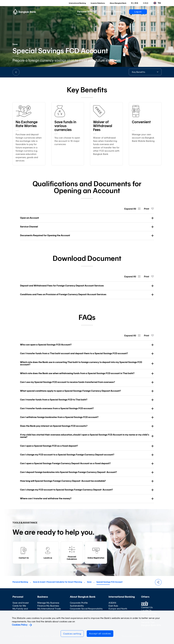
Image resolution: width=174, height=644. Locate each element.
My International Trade (49, 609)
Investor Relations (98, 3)
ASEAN (112, 603)
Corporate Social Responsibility (86, 609)
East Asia (113, 606)
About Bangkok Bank (118, 3)
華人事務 (135, 3)
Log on (138, 12)
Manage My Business (48, 603)
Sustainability (77, 606)
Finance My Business (48, 606)
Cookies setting (72, 634)
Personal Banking (87, 12)
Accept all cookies (100, 634)
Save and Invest (21, 603)
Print (147, 209)
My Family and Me (20, 610)
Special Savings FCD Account (109, 582)
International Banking (77, 3)
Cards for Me (19, 606)
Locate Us (146, 610)
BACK (16, 72)
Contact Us (147, 607)
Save (89, 582)
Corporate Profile (79, 603)
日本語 (146, 3)
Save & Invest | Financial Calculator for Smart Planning (58, 582)
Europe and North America (118, 610)
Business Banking (113, 12)
